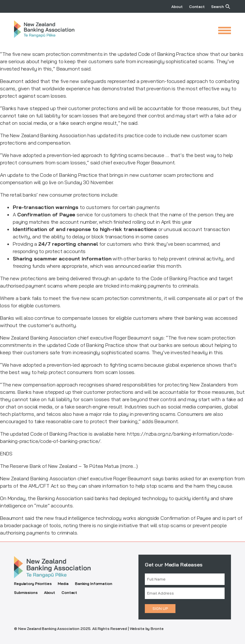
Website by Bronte (147, 629)
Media (63, 584)
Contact (197, 7)
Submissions (26, 592)
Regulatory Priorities (33, 584)
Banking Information (94, 584)
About (177, 7)
